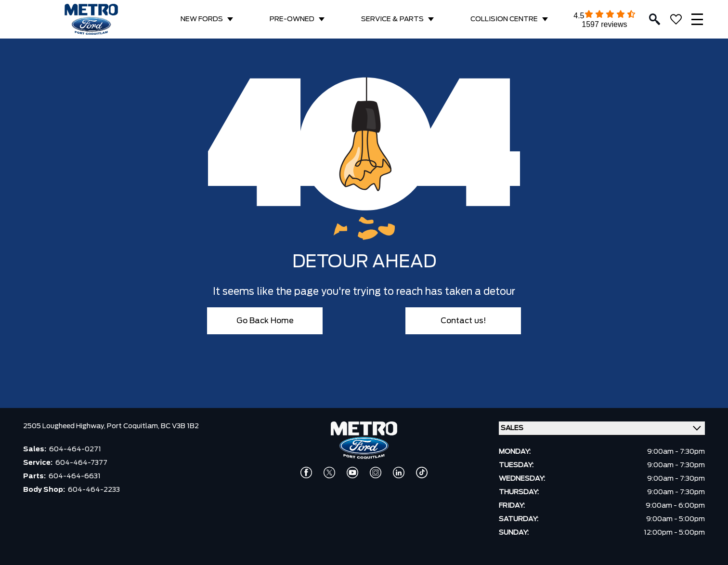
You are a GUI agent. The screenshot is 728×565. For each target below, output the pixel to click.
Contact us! (463, 321)
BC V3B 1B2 (180, 426)
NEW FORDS (202, 19)
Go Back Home (265, 321)
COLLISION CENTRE (504, 19)
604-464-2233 (94, 490)
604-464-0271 (75, 449)
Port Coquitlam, (134, 426)
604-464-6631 (75, 476)
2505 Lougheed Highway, (65, 426)
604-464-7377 (81, 463)
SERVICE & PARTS (392, 19)
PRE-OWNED (292, 19)
